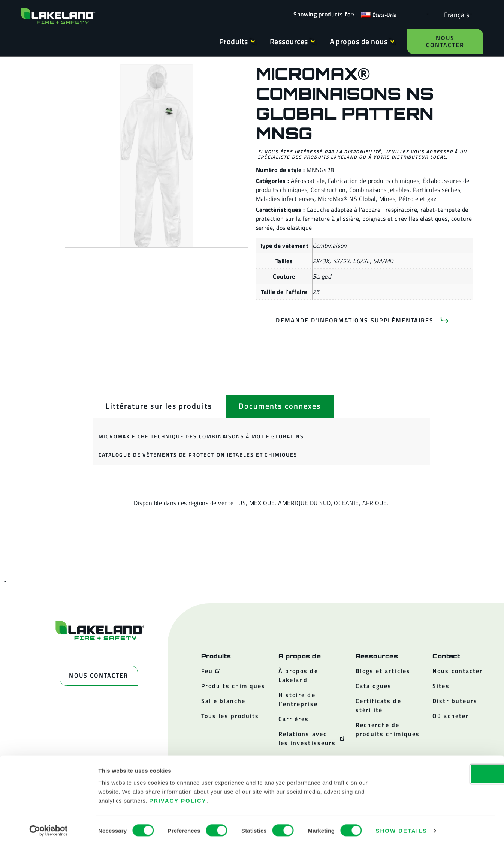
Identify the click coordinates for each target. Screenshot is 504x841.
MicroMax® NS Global (347, 199)
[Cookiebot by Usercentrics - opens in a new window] (49, 826)
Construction (328, 190)
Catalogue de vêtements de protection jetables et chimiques (198, 455)
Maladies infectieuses (285, 199)
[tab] (159, 406)
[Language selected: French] (455, 14)
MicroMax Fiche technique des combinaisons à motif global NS (201, 436)
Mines (387, 199)
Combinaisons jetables (379, 190)
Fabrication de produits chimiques (374, 181)
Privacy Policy (178, 796)
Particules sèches (437, 190)
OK (441, 769)
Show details (402, 826)
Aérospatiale (308, 181)
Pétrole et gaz (418, 199)
